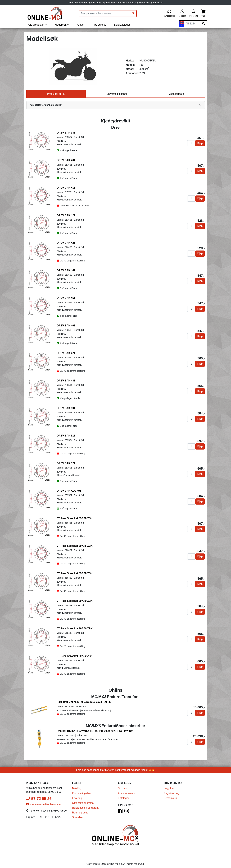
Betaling (77, 785)
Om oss (122, 785)
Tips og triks (99, 25)
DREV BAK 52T (66, 463)
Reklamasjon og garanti (86, 805)
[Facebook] (120, 809)
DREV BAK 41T (66, 188)
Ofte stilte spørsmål (83, 800)
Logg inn (169, 785)
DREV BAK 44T (66, 270)
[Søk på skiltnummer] (204, 24)
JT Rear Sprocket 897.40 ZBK (75, 518)
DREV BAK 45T (66, 298)
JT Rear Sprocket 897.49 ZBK (75, 601)
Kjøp (200, 143)
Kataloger (124, 795)
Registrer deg (172, 790)
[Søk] (133, 14)
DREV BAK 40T (66, 160)
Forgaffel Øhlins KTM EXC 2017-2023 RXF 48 (84, 702)
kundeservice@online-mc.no (44, 801)
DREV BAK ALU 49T (69, 491)
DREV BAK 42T (66, 215)
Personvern (170, 795)
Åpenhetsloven (127, 790)
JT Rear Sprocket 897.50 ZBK (75, 629)
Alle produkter (37, 25)
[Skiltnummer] (192, 24)
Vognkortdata (176, 94)
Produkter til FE (56, 94)
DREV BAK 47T (66, 353)
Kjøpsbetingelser (82, 790)
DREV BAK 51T (66, 436)
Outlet (81, 25)
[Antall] (191, 143)
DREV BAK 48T (66, 381)
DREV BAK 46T (66, 326)
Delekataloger (122, 25)
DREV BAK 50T (66, 408)
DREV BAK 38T (66, 133)
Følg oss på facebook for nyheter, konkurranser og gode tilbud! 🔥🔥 (115, 767)
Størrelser (78, 814)
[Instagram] (127, 809)
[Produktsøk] (104, 14)
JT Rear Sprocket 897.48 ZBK (75, 573)
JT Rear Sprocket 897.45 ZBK (75, 546)
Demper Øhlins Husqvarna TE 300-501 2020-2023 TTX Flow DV (95, 729)
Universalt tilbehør (117, 94)
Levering (77, 795)
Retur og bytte (80, 810)
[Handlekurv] (203, 13)
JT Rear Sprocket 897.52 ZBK (75, 656)
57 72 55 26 (39, 796)
